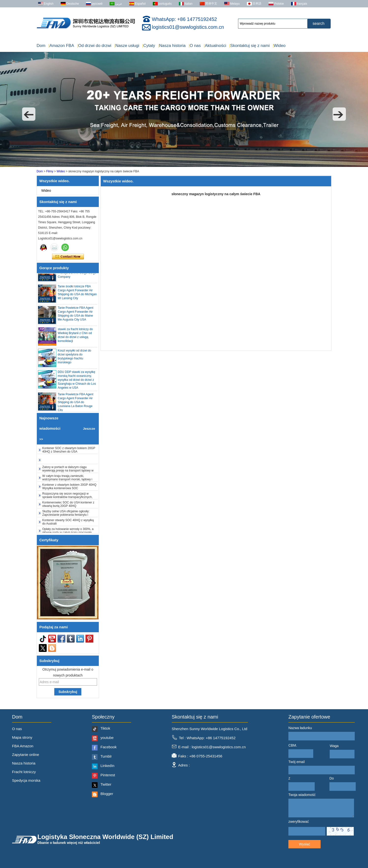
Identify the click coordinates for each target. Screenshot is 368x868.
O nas (195, 46)
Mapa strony (22, 737)
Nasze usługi (127, 46)
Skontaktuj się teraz (68, 257)
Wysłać (304, 844)
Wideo (279, 46)
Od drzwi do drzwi (94, 46)
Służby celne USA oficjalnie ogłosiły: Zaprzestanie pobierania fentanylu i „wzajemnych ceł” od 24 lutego (66, 516)
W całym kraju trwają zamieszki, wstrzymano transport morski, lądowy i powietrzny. (67, 481)
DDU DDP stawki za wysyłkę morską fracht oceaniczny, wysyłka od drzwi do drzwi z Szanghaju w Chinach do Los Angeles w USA (77, 381)
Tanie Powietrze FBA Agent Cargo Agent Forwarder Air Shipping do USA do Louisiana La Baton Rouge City (76, 404)
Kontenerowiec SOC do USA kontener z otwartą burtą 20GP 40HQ (68, 506)
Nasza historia (172, 46)
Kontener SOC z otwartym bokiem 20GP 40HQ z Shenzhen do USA (69, 451)
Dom (41, 46)
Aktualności (215, 46)
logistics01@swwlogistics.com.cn (188, 27)
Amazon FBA (61, 46)
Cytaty (149, 46)
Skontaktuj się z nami (249, 46)
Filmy (50, 171)
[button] (29, 114)
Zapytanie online (26, 755)
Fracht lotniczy (24, 772)
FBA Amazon (23, 746)
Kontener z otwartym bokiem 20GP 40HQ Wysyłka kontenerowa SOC (69, 488)
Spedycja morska (26, 780)
